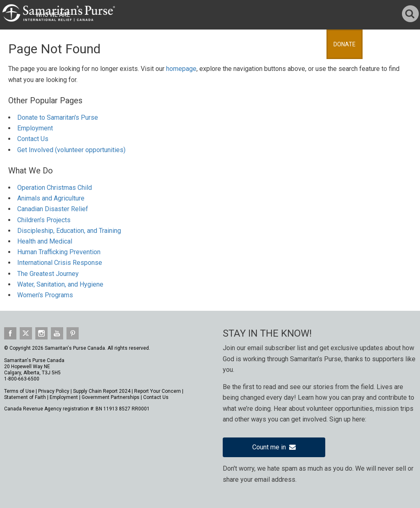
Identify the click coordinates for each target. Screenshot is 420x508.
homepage (181, 69)
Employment (35, 128)
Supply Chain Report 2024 (102, 391)
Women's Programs (45, 295)
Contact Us (33, 139)
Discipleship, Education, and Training (69, 231)
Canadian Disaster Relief (53, 209)
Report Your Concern (157, 391)
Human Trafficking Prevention (59, 252)
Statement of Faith (25, 397)
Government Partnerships (111, 397)
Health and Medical (45, 241)
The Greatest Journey (48, 274)
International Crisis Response (60, 263)
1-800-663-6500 (22, 379)
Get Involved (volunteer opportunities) (71, 150)
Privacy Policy (54, 391)
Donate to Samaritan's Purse (58, 117)
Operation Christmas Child (55, 188)
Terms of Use (19, 391)
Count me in (274, 447)
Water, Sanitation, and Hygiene (60, 284)
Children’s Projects (44, 220)
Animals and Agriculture (51, 198)
